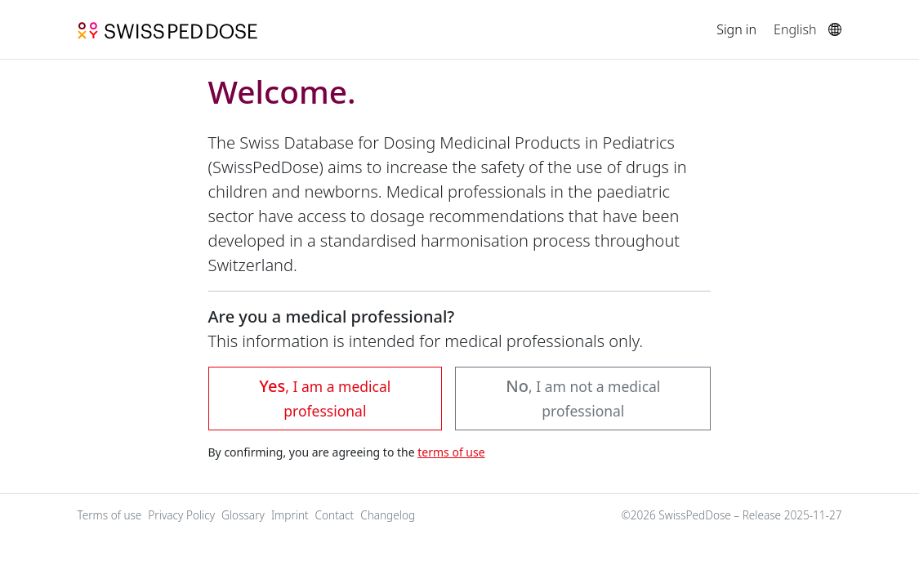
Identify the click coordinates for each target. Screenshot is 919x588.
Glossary (243, 515)
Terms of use (110, 515)
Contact (335, 515)
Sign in (736, 29)
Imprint (290, 515)
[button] (583, 399)
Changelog (388, 515)
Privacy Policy (181, 515)
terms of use (451, 452)
